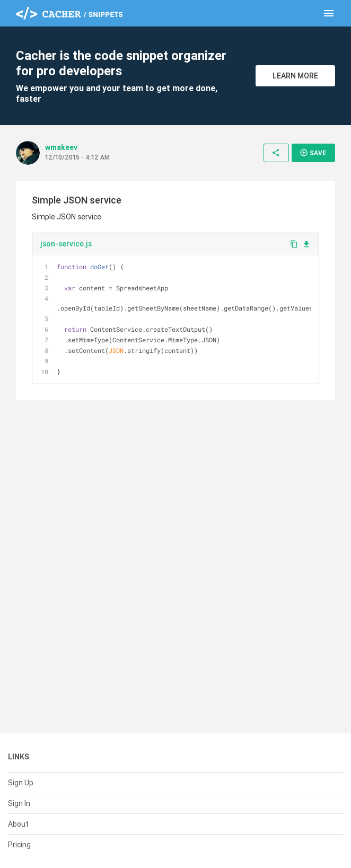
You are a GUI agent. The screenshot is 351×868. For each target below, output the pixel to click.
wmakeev (61, 147)
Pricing (19, 845)
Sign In (19, 803)
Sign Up (21, 783)
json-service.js (66, 244)
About (18, 824)
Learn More (295, 76)
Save (313, 153)
